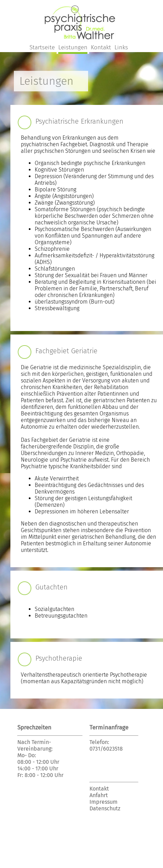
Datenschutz (105, 808)
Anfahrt (99, 795)
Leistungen (73, 47)
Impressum (104, 802)
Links (121, 47)
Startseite (42, 47)
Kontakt (101, 47)
